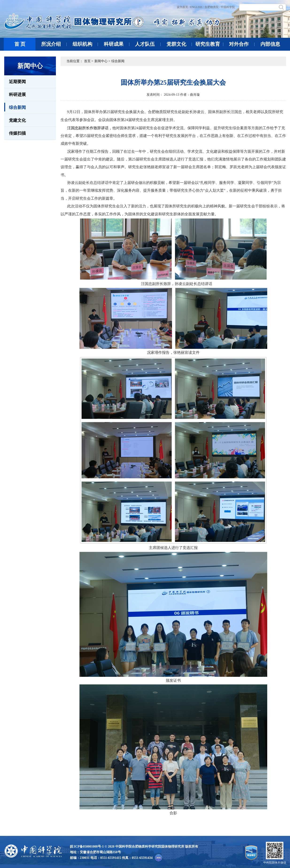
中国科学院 (228, 7)
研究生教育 (209, 44)
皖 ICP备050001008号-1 (87, 847)
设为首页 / (183, 7)
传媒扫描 (17, 133)
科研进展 (17, 95)
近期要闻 (17, 82)
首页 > (89, 61)
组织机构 (85, 44)
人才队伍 (148, 44)
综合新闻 (15, 107)
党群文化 (179, 44)
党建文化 (17, 120)
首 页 (20, 44)
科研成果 (117, 44)
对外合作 (242, 44)
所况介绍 (54, 44)
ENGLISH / (197, 7)
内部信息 (270, 44)
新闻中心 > (102, 61)
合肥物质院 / (212, 7)
